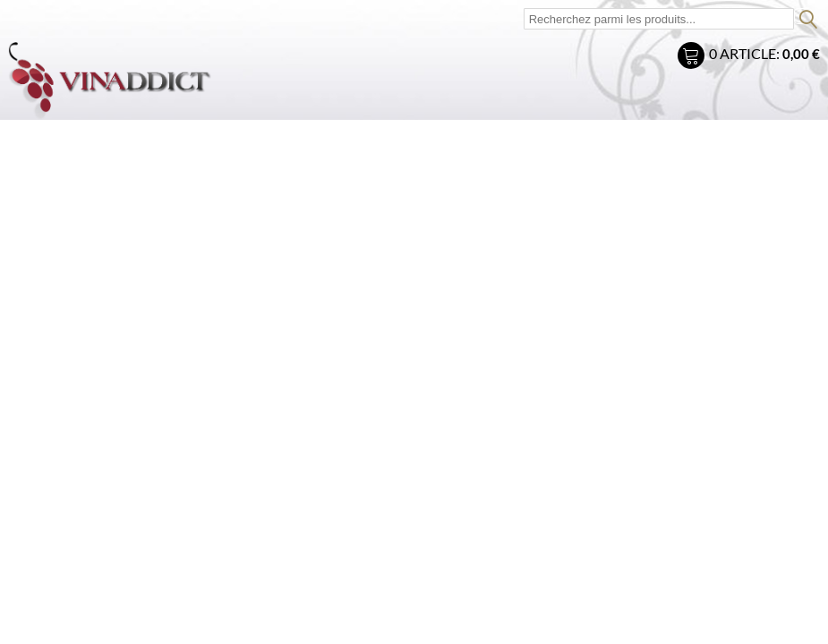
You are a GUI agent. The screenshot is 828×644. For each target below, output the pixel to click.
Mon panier (693, 58)
